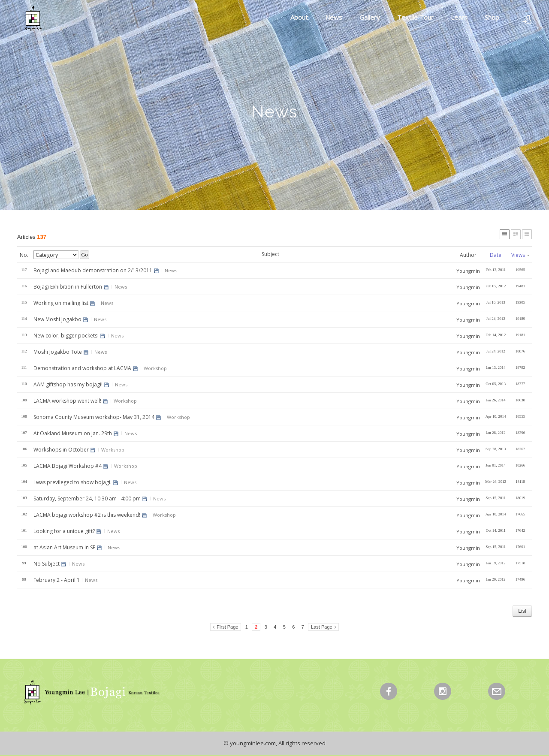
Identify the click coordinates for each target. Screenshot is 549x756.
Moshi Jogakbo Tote (58, 352)
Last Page (322, 627)
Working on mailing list (61, 303)
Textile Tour (415, 17)
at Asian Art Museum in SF (64, 547)
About (299, 17)
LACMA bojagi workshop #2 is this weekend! (87, 515)
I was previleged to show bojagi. (72, 482)
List (522, 611)
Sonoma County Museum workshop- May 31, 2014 (94, 417)
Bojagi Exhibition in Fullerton (68, 287)
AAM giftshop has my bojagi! (68, 384)
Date (496, 255)
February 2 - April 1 (57, 580)
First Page (227, 627)
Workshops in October (61, 450)
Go (84, 255)
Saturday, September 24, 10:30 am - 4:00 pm (87, 498)
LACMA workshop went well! (67, 401)
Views (520, 255)
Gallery (370, 17)
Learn (459, 17)
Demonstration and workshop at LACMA (82, 368)
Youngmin (468, 271)
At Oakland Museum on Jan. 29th (73, 433)
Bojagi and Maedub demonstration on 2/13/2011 (93, 270)
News (334, 17)
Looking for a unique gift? (64, 531)
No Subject (47, 564)
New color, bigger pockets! (66, 336)
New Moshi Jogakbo (57, 319)
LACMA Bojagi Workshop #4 (68, 466)
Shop (492, 17)
